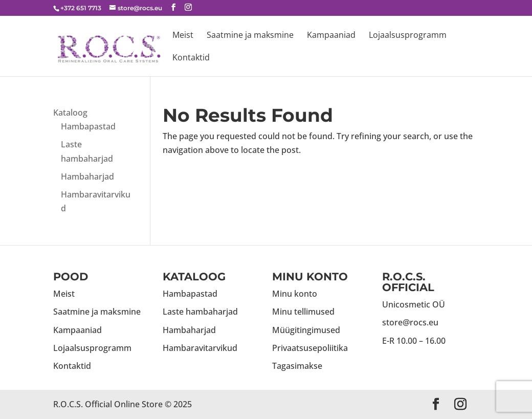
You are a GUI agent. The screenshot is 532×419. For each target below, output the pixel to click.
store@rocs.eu (410, 322)
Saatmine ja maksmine (250, 36)
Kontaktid (191, 58)
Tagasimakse (297, 366)
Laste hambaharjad (200, 312)
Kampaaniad (331, 36)
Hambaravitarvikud (200, 348)
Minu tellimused (303, 312)
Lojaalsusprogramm (408, 36)
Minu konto (295, 294)
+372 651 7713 (81, 8)
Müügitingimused (306, 330)
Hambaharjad (87, 177)
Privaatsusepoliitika (310, 348)
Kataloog (70, 113)
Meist (183, 36)
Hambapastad (88, 126)
